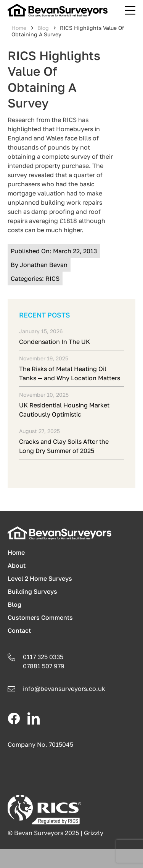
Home (19, 28)
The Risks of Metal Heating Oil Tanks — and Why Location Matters (70, 373)
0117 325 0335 (43, 657)
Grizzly (94, 833)
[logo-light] (59, 529)
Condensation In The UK (55, 342)
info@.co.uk (64, 689)
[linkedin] (34, 718)
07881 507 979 (44, 666)
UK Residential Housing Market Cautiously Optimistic (64, 410)
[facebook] (14, 718)
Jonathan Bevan (44, 265)
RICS (52, 278)
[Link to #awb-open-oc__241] (130, 10)
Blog (43, 28)
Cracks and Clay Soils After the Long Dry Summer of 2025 (64, 446)
